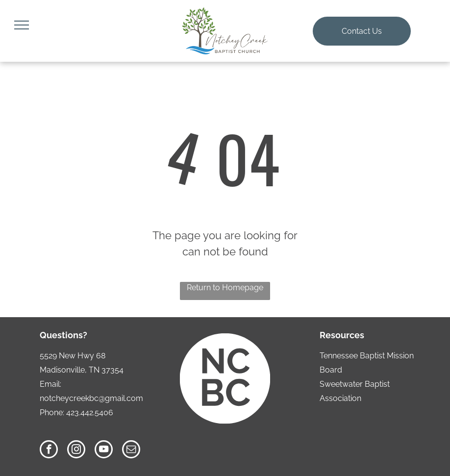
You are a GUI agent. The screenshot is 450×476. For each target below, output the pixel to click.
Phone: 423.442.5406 (76, 413)
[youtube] (104, 451)
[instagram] (76, 451)
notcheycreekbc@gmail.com (91, 398)
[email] (131, 451)
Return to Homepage (225, 288)
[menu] (22, 25)
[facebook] (49, 451)
